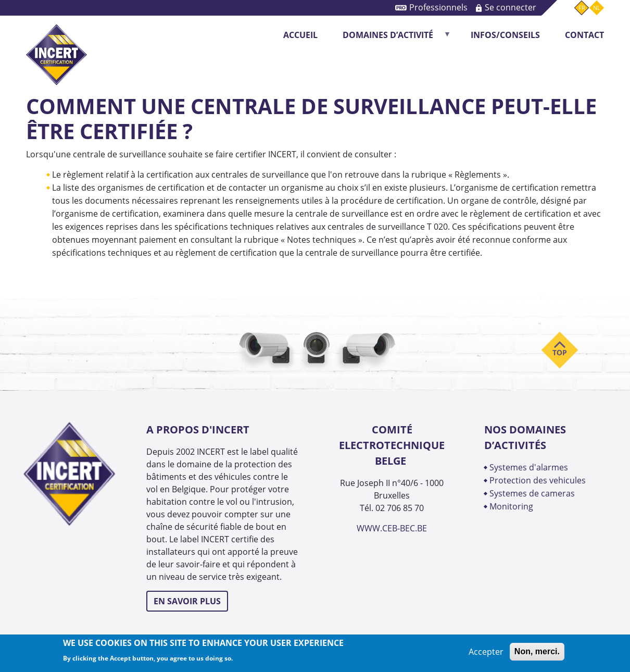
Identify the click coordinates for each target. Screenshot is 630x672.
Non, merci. (537, 651)
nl (597, 8)
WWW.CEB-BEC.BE (392, 528)
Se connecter (511, 7)
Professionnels (438, 7)
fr (582, 8)
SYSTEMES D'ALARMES (529, 467)
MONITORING (512, 506)
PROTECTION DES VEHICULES (538, 480)
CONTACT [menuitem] (584, 35)
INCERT (56, 46)
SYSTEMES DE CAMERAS (532, 493)
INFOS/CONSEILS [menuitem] (505, 35)
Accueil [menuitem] (300, 35)
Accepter (486, 652)
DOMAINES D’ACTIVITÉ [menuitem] (391, 38)
